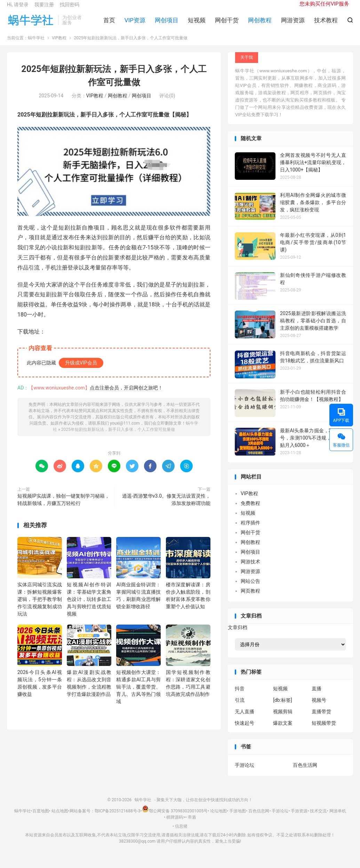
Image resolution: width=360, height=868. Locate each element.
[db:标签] (283, 707)
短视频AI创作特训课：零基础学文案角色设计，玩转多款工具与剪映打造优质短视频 (89, 606)
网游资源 (293, 25)
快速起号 (245, 730)
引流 (240, 707)
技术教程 (326, 25)
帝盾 (192, 825)
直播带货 (321, 719)
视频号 (319, 707)
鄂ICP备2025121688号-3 (118, 818)
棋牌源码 (175, 825)
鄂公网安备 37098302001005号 (175, 818)
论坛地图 (218, 818)
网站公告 (250, 588)
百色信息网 (259, 818)
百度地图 (41, 818)
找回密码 (70, 9)
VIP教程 (59, 45)
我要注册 (44, 9)
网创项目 (167, 25)
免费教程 (250, 511)
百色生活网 (305, 772)
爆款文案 (283, 730)
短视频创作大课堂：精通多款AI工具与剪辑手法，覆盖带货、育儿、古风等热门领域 (138, 694)
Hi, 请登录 (18, 9)
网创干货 (227, 25)
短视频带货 (324, 730)
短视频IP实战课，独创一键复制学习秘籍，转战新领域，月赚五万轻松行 (63, 507)
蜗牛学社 (31, 25)
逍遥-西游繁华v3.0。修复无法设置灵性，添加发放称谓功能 (166, 507)
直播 (317, 696)
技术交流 (318, 818)
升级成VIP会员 (81, 370)
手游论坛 (245, 772)
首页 (109, 25)
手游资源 (299, 818)
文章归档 (238, 634)
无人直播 (245, 719)
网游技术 (250, 569)
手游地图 (238, 818)
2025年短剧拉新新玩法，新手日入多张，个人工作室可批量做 (118, 436)
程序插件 (250, 530)
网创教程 (260, 25)
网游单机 (338, 818)
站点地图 (60, 818)
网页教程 (250, 598)
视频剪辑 (283, 719)
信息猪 (181, 833)
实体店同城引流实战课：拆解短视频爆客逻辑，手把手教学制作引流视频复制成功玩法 (40, 606)
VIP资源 (135, 25)
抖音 (240, 696)
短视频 (197, 25)
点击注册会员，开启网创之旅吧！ (126, 395)
